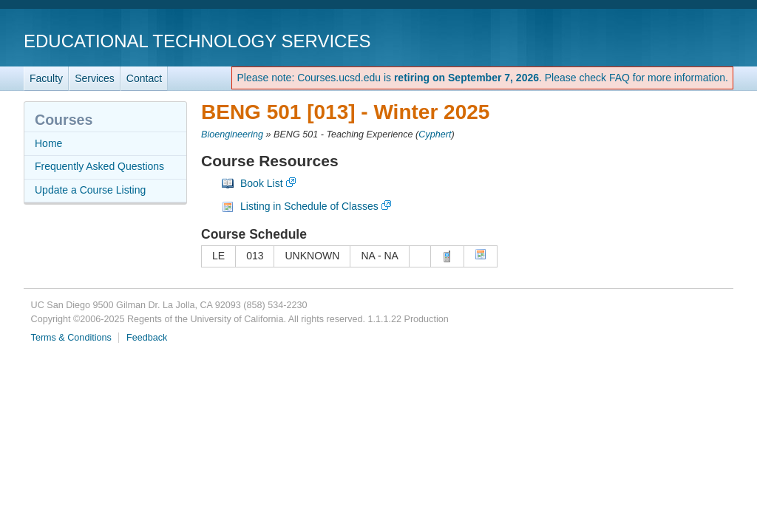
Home (48, 143)
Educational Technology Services (197, 41)
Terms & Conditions (71, 338)
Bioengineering (232, 134)
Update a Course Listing (90, 190)
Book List (262, 183)
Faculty (46, 78)
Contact (144, 78)
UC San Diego (649, 40)
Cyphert (435, 134)
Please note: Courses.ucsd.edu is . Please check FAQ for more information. (482, 78)
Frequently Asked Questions (99, 166)
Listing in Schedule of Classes (309, 206)
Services (95, 78)
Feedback (147, 338)
